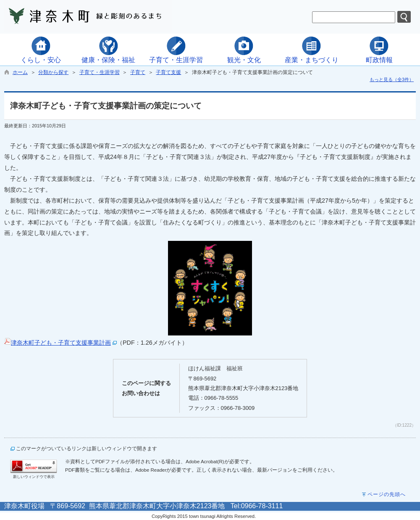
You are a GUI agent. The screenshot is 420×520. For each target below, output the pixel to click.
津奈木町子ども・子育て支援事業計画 (61, 343)
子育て (138, 72)
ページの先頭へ (387, 494)
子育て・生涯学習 (100, 72)
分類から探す (53, 72)
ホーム (20, 72)
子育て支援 (168, 72)
